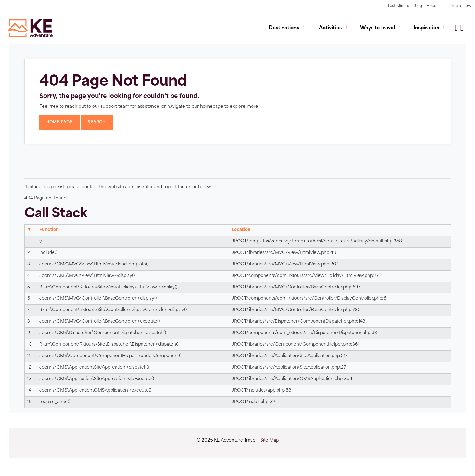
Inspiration (426, 28)
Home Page (60, 122)
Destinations (284, 28)
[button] (462, 28)
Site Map (270, 440)
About (432, 6)
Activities (330, 28)
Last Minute (399, 6)
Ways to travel (377, 28)
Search (97, 122)
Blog (418, 6)
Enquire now (460, 6)
